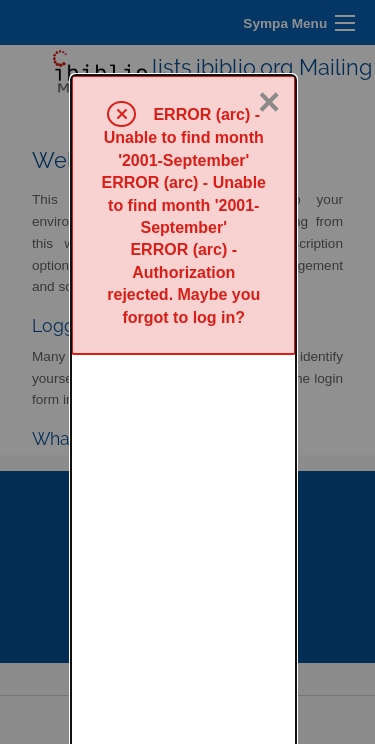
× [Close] (269, 27)
